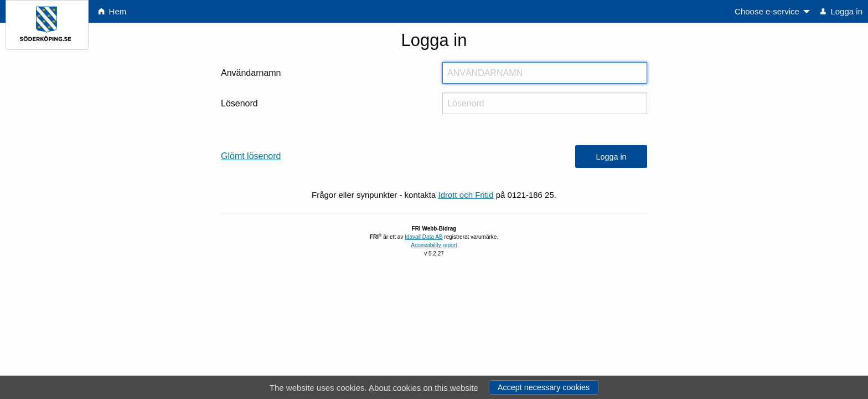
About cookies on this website (423, 387)
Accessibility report (434, 245)
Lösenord (239, 103)
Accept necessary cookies (544, 387)
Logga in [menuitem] (841, 11)
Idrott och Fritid (466, 195)
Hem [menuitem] (112, 11)
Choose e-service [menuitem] (767, 11)
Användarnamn (251, 73)
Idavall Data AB (423, 237)
